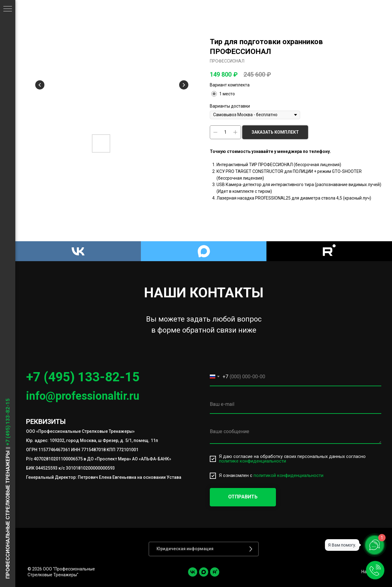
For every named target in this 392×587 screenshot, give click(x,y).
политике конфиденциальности (253, 461)
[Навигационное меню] (8, 9)
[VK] (78, 251)
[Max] (204, 251)
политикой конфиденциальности (288, 475)
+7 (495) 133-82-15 (83, 377)
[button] (204, 549)
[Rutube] (329, 251)
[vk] (193, 572)
